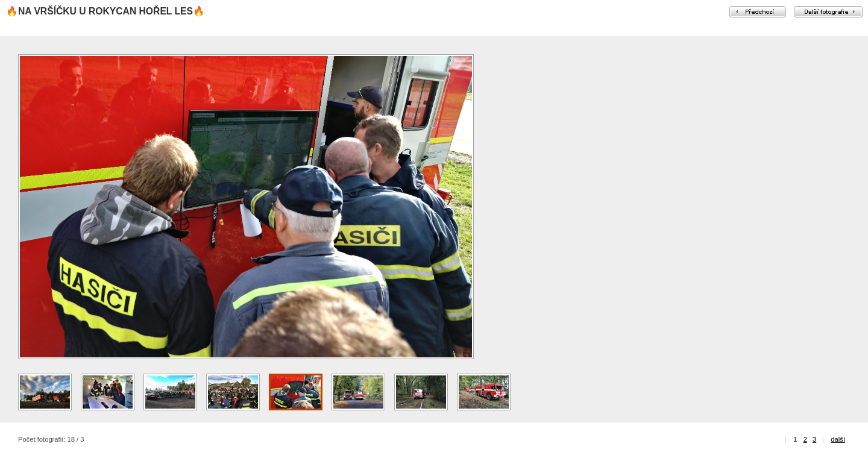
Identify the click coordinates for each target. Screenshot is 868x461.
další (838, 439)
